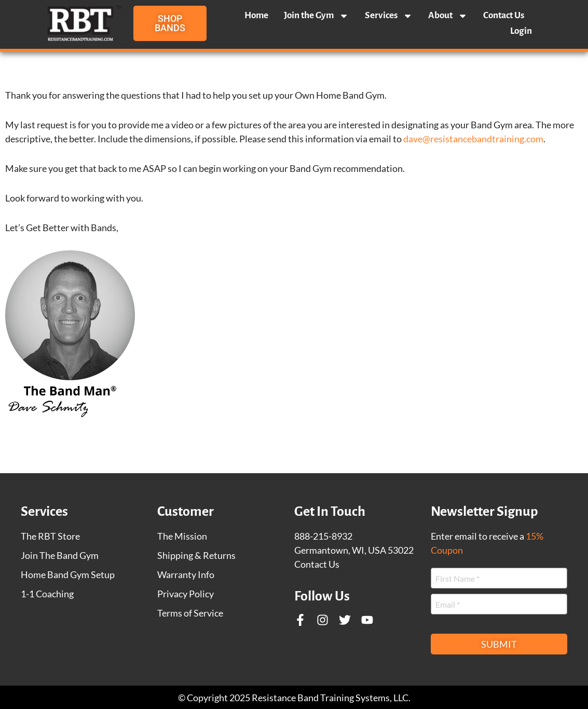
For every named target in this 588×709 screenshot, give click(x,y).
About (448, 16)
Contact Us (504, 15)
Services (389, 16)
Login (521, 31)
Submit (499, 644)
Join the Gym (316, 16)
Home (256, 15)
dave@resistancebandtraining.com (473, 139)
